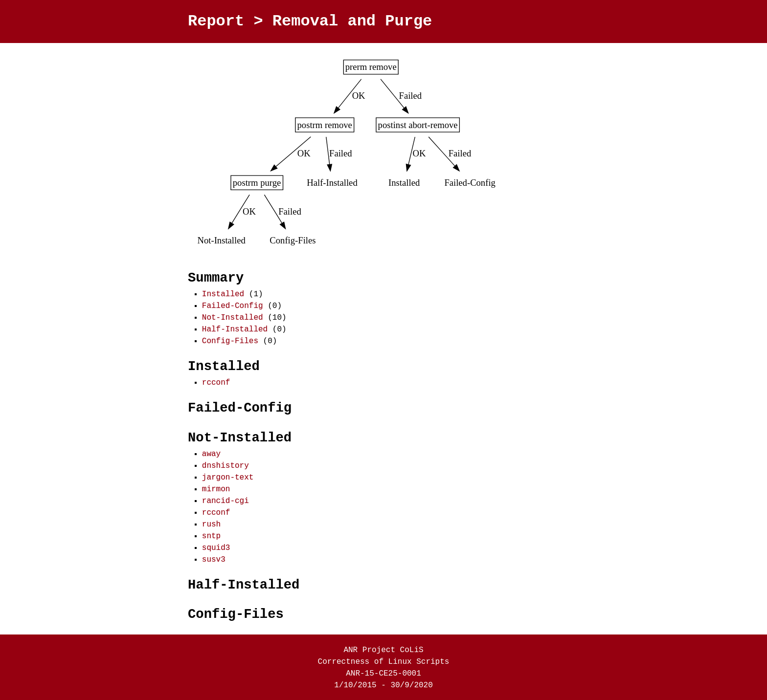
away (211, 453)
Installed (223, 293)
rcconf (216, 382)
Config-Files (230, 340)
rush (211, 524)
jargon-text (228, 477)
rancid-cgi (226, 500)
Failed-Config (233, 305)
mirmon (216, 488)
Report (216, 21)
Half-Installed (235, 328)
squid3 (216, 547)
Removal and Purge (352, 21)
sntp (211, 535)
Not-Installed (233, 317)
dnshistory (226, 465)
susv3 (214, 559)
